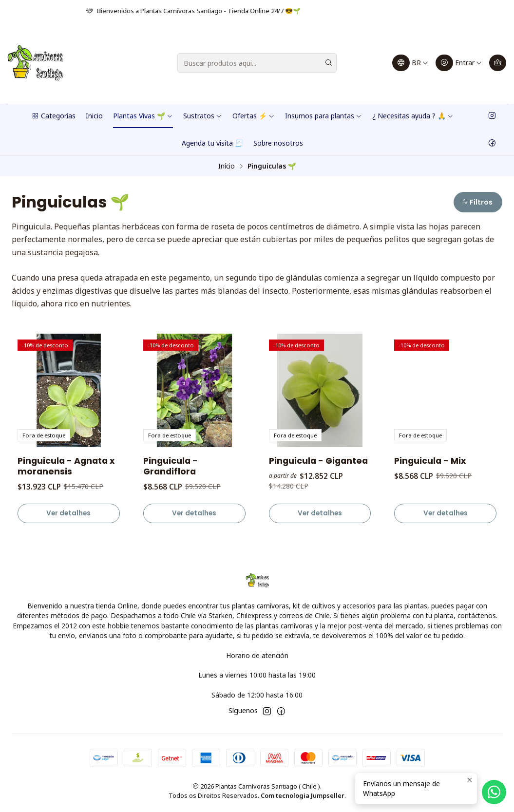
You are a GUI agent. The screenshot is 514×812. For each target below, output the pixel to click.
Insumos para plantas (324, 116)
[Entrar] (459, 63)
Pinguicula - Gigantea (318, 461)
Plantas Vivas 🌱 (143, 116)
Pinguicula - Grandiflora (171, 466)
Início (227, 166)
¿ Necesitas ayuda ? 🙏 (413, 116)
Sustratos (203, 116)
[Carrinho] (498, 63)
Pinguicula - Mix (430, 461)
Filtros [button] (477, 202)
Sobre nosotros (278, 143)
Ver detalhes (68, 513)
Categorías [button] (53, 116)
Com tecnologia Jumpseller (303, 795)
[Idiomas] (410, 63)
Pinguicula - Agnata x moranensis (66, 466)
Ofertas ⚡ (254, 116)
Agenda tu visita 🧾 (212, 143)
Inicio (94, 116)
